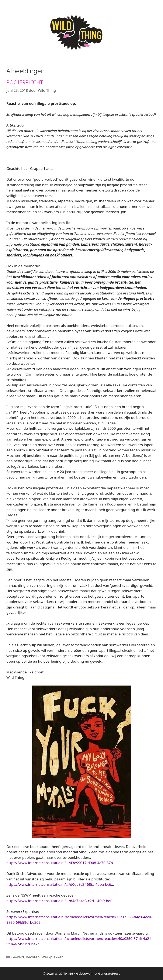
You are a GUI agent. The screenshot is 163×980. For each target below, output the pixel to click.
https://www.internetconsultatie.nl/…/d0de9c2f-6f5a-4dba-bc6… (60, 884)
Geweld (18, 957)
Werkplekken (53, 957)
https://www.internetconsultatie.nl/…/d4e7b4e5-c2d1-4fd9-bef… (60, 901)
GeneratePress (109, 973)
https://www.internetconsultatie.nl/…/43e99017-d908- (61, 863)
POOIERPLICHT (25, 82)
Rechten (33, 957)
